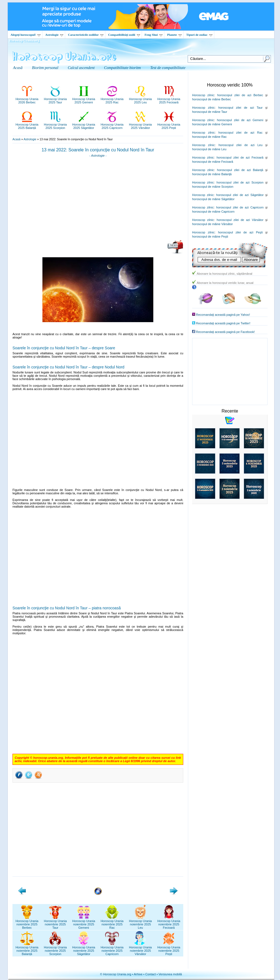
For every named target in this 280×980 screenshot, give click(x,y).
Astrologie (54, 35)
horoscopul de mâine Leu (209, 149)
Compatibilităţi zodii (124, 35)
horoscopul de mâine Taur (210, 112)
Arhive (138, 974)
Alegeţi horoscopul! (26, 35)
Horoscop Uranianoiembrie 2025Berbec (27, 923)
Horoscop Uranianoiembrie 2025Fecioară (169, 923)
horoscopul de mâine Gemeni (212, 124)
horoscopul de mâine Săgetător (213, 199)
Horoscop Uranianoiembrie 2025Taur (55, 923)
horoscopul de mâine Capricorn (213, 212)
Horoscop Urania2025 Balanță (27, 124)
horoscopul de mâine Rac (209, 137)
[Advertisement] (98, 200)
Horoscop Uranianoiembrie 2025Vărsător (140, 949)
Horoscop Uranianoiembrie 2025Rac (112, 923)
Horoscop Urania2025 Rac (112, 99)
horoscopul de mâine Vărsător (212, 224)
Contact (151, 974)
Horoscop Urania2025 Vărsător (140, 124)
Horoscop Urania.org (24, 40)
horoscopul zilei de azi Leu (240, 145)
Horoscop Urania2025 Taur (55, 99)
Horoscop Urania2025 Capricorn (112, 124)
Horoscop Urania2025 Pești (169, 124)
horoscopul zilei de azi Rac (240, 133)
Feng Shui (154, 35)
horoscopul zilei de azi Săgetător (240, 195)
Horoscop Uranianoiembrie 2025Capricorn (112, 949)
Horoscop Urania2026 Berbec (27, 99)
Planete (174, 35)
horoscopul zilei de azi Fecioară (240, 157)
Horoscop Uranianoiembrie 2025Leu (140, 923)
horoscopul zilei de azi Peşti (240, 232)
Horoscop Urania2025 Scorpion (55, 124)
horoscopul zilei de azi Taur (240, 108)
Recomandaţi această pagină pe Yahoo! (223, 315)
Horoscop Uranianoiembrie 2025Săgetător (84, 949)
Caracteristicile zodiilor (86, 35)
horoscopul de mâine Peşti (210, 236)
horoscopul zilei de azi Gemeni (240, 120)
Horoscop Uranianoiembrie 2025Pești (169, 949)
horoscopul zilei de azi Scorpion (240, 182)
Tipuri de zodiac (199, 35)
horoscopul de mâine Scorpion (213, 187)
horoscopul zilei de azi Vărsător (240, 220)
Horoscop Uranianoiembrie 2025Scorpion (55, 949)
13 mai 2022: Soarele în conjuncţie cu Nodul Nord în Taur (98, 150)
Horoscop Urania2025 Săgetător (84, 124)
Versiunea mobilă (170, 974)
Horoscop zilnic (203, 95)
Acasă (16, 139)
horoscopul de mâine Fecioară (213, 162)
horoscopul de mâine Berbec (212, 99)
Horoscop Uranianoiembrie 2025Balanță (27, 949)
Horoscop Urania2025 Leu (140, 99)
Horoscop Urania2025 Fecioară (169, 99)
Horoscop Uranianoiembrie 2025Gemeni (84, 923)
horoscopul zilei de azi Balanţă (240, 170)
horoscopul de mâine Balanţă (212, 174)
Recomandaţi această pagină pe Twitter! (223, 323)
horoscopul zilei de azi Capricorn (240, 207)
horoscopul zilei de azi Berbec (240, 95)
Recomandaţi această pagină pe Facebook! (225, 332)
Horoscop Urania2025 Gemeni (84, 99)
